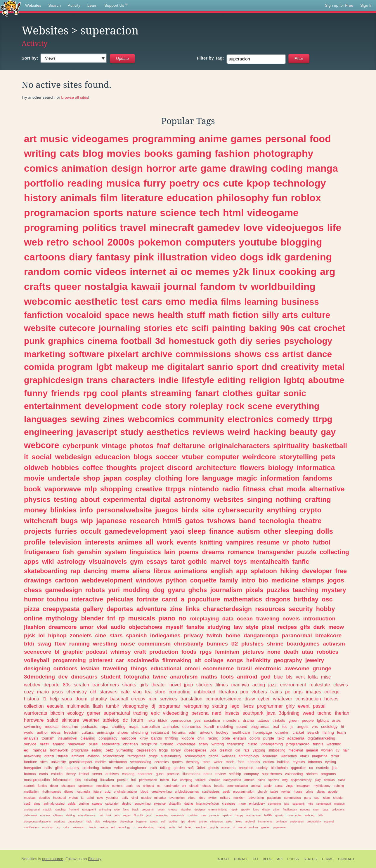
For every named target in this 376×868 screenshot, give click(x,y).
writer (119, 768)
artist (293, 354)
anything (282, 510)
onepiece (246, 768)
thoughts (122, 468)
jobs (117, 815)
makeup (132, 367)
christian (130, 744)
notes (208, 774)
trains (276, 692)
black (135, 809)
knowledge (186, 744)
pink (144, 257)
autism (249, 531)
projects (38, 531)
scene (260, 406)
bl (57, 652)
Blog (267, 859)
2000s (121, 242)
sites (44, 762)
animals (79, 198)
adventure (151, 609)
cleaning (88, 738)
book (32, 489)
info (86, 510)
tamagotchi (89, 809)
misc (326, 677)
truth (153, 768)
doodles (44, 798)
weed (308, 713)
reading (85, 183)
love (253, 227)
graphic (73, 652)
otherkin (282, 732)
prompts (214, 815)
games (246, 139)
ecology (76, 713)
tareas (154, 821)
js (292, 727)
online (33, 618)
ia (82, 798)
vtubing (84, 803)
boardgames (303, 644)
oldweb (36, 468)
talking (165, 768)
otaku (304, 756)
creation (226, 750)
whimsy (121, 652)
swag (44, 644)
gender (265, 827)
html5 (172, 521)
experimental (125, 499)
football (136, 341)
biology (281, 468)
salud (53, 720)
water (218, 762)
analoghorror (136, 768)
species (274, 780)
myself (174, 627)
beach (162, 809)
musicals (141, 618)
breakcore (328, 635)
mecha (104, 827)
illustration (182, 257)
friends (65, 393)
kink (109, 815)
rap (75, 571)
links (193, 609)
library (176, 750)
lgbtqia (323, 720)
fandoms (317, 478)
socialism (212, 720)
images (313, 692)
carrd (170, 599)
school (88, 242)
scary (203, 744)
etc (182, 328)
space (117, 315)
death (291, 652)
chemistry (76, 692)
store (160, 692)
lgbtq (294, 380)
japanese (111, 521)
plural (94, 744)
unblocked (205, 692)
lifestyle (198, 380)
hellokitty (258, 660)
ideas (56, 732)
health (170, 315)
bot (133, 780)
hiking (290, 571)
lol (41, 635)
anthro (203, 821)
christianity (189, 644)
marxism (239, 798)
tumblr (113, 706)
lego (235, 706)
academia (296, 738)
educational (166, 668)
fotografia (137, 677)
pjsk (30, 635)
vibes (192, 798)
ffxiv (60, 644)
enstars (240, 738)
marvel (221, 562)
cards (44, 774)
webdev (32, 685)
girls (144, 685)
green (294, 720)
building (283, 762)
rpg (90, 393)
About (223, 859)
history (40, 198)
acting (259, 685)
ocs (211, 183)
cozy (29, 692)
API (280, 859)
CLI (255, 859)
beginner (142, 821)
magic (247, 478)
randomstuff (324, 804)
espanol (329, 821)
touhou (58, 599)
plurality (99, 699)
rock (235, 406)
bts (290, 677)
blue (279, 677)
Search (54, 5)
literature (142, 198)
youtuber (112, 798)
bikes (261, 780)
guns (160, 774)
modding (136, 590)
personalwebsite (124, 510)
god (266, 677)
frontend (74, 809)
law (238, 627)
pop (244, 692)
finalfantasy (290, 809)
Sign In (366, 5)
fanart (207, 393)
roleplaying (204, 619)
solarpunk (298, 804)
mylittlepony (322, 786)
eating (97, 750)
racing (213, 738)
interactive (87, 599)
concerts (229, 768)
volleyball (37, 660)
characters (133, 380)
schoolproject (195, 756)
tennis (318, 744)
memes (212, 272)
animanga (105, 732)
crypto (311, 510)
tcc (285, 727)
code (151, 406)
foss (241, 762)
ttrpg (323, 419)
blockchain (279, 768)
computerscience (223, 699)
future (98, 792)
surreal (63, 756)
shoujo (338, 798)
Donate (241, 859)
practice (173, 774)
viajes (321, 792)
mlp (90, 489)
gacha (213, 756)
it (26, 457)
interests (100, 542)
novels (291, 619)
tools (227, 677)
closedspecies (195, 750)
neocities (103, 786)
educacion (112, 457)
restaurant (160, 732)
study (132, 432)
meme (120, 571)
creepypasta (61, 609)
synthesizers (211, 792)
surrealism (151, 727)
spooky (245, 809)
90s (287, 328)
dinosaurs (84, 677)
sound (242, 727)
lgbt (104, 367)
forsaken (107, 780)
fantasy (113, 257)
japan (113, 478)
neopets (305, 809)
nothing (289, 499)
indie (168, 380)
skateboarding (46, 571)
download (200, 827)
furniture (31, 762)
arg (328, 272)
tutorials (254, 762)
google (333, 792)
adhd (90, 798)
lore (192, 478)
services (168, 699)
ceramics (162, 762)
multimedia (78, 706)
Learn (92, 5)
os (138, 786)
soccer (167, 457)
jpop (189, 685)
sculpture (149, 744)
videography (135, 706)
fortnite (148, 599)
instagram (303, 786)
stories (158, 328)
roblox (306, 198)
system (115, 552)
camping (186, 780)
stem (316, 809)
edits (172, 827)
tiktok (163, 720)
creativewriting (162, 792)
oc (187, 272)
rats (246, 750)
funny (36, 393)
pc (288, 692)
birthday (306, 599)
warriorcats (35, 713)
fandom (218, 286)
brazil (44, 744)
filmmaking (177, 660)
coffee (93, 468)
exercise (160, 803)
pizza (32, 609)
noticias (329, 780)
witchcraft (41, 521)
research (144, 521)
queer (67, 286)
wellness (229, 756)
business (300, 302)
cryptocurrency (301, 780)
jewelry (315, 660)
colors (255, 738)
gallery (93, 609)
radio (231, 489)
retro (58, 242)
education (190, 198)
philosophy (243, 198)
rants (207, 762)
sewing (85, 419)
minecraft (172, 227)
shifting (70, 815)
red (113, 827)
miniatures (216, 821)
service (30, 744)
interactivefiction (208, 803)
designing (37, 668)
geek (226, 792)
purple (269, 738)
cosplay (138, 478)
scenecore (38, 652)
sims (37, 803)
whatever (283, 699)
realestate (320, 685)
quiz (108, 792)
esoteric (322, 768)
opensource (181, 720)
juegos (167, 510)
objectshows (145, 627)
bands (156, 738)
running (79, 644)
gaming (194, 153)
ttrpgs (175, 489)
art (30, 139)
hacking (270, 432)
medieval (296, 750)
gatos (194, 521)
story (176, 406)
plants (134, 393)
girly (290, 706)
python (176, 580)
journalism (226, 590)
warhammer (254, 815)
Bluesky (95, 859)
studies (173, 821)
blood (144, 792)
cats (70, 153)
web (34, 242)
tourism (48, 738)
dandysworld (232, 780)
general (312, 750)
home (233, 635)
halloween (76, 744)
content (117, 786)
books (158, 153)
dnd (269, 367)
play (318, 780)
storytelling (298, 457)
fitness (254, 489)
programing (51, 227)
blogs (143, 457)
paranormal (297, 635)
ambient (78, 756)
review (220, 774)
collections (338, 809)
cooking (298, 272)
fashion (232, 153)
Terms (327, 859)
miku (151, 720)
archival (250, 821)
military (225, 798)
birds (190, 510)
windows (149, 580)
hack (89, 821)
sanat (279, 786)
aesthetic (96, 301)
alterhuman (118, 762)
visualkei (186, 809)
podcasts (89, 727)
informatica (316, 468)
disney (69, 792)
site (208, 510)
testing (65, 499)
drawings (38, 580)
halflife (268, 815)
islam (326, 798)
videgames (110, 821)
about (90, 499)
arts (290, 315)
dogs (252, 257)
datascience (75, 821)
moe (203, 815)
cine (101, 635)
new (100, 798)
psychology (308, 341)
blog (93, 153)
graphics (66, 341)
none (274, 652)
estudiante (111, 744)
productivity (314, 821)
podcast (96, 652)
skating (220, 706)
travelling (115, 668)
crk (184, 786)
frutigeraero (42, 552)
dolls (325, 531)
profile (35, 542)
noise (128, 644)
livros (248, 706)
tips (183, 821)
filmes (222, 685)
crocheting (91, 768)
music (54, 139)
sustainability (171, 756)
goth (227, 341)
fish (68, 552)
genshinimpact (81, 762)
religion (265, 380)
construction (308, 699)
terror (335, 756)
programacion (57, 213)
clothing (169, 478)
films (231, 302)
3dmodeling (39, 677)
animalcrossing (54, 803)
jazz (272, 685)
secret (242, 827)
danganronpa (261, 635)
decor (54, 786)
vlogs (290, 786)
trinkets (279, 720)
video (224, 257)
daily (125, 798)
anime (213, 139)
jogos (336, 580)
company (251, 774)
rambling (60, 809)
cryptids (299, 762)
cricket (298, 732)
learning (261, 302)
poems (189, 552)
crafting (318, 499)
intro (248, 580)
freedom (71, 732)
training (339, 786)
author (42, 732)
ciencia (92, 827)
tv (243, 286)
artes (336, 720)
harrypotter (33, 768)
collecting (334, 552)
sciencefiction (114, 756)
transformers (106, 685)
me (158, 367)
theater (159, 685)
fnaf (163, 446)
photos (142, 446)
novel (175, 685)
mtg (285, 780)
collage (214, 660)
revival (286, 792)
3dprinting (289, 713)
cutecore (77, 328)
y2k (241, 272)
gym (136, 562)
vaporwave (63, 489)
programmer (270, 706)
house (298, 792)
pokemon (160, 242)
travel (133, 227)
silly (270, 315)
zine (176, 609)
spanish (136, 635)
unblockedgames (187, 792)
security (301, 609)
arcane (225, 827)
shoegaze (68, 786)
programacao (298, 744)
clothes (238, 393)
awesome (297, 668)
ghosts (214, 768)
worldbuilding (283, 286)
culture (316, 315)
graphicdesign (54, 380)
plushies (253, 644)
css (272, 354)
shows (248, 354)
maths (209, 677)
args (298, 692)
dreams (213, 552)
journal (180, 286)
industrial (59, 798)
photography (283, 153)
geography (288, 660)
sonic (295, 393)
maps (134, 727)
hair (346, 750)
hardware (34, 720)
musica (123, 183)
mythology (62, 618)
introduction (319, 619)
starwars (109, 692)
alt (198, 660)
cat (304, 328)
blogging (301, 242)
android (247, 677)
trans (97, 380)
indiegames (165, 635)
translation (192, 699)
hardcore (128, 738)
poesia (122, 780)
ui (234, 827)
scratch (82, 685)
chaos (207, 786)
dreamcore (63, 627)
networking (33, 756)
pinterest (101, 660)
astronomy (192, 499)
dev (63, 677)
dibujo (266, 809)
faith (320, 815)
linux (264, 272)
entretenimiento (218, 809)
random (42, 272)
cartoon (66, 580)
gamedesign (64, 590)
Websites (33, 5)
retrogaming (196, 706)
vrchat (73, 798)
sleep (197, 531)
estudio (57, 774)
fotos (256, 809)
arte (188, 168)
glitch (59, 768)
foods (189, 652)
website (40, 328)
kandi (209, 727)
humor (34, 599)
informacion (62, 780)
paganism (274, 798)
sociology (329, 727)
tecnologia (277, 521)
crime (309, 792)
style (252, 627)
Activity (74, 5)
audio (118, 627)
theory (71, 774)
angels (303, 727)
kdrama (179, 732)
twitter (213, 798)
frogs (164, 750)
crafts (37, 286)
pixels (254, 590)
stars (116, 635)
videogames (100, 139)
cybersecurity (240, 510)
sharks (129, 685)
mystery (334, 590)
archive (157, 354)
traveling (268, 619)
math (219, 315)
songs (235, 660)
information (280, 478)
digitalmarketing (322, 738)
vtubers (259, 692)
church (262, 792)
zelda (72, 803)
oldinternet (30, 815)
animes (130, 542)
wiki (48, 562)
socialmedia (143, 660)
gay (328, 432)
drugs (153, 756)
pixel (268, 627)
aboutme (326, 380)
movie (34, 478)
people (308, 720)
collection (34, 706)
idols (202, 798)
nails (48, 768)
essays (157, 562)
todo (117, 809)
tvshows (221, 521)
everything (297, 406)
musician (48, 827)
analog (59, 744)
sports (108, 213)
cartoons (45, 257)
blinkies (63, 510)
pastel (319, 706)
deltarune (189, 446)
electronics (251, 419)
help (54, 699)
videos (111, 272)
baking (263, 328)
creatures (229, 803)
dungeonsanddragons (37, 821)
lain (170, 552)
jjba (335, 768)
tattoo (107, 768)
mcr (153, 699)
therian (342, 713)
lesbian (90, 668)
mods (230, 762)
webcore (41, 445)
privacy (193, 635)
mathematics (243, 599)
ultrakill (194, 786)
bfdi (29, 644)
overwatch (178, 815)
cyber (264, 699)
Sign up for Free (339, 5)
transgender (276, 552)
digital (160, 499)
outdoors (65, 668)
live (174, 780)
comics (41, 168)
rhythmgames (51, 792)
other (272, 531)
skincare (70, 720)
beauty (304, 432)
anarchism (184, 677)
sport (247, 367)
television (65, 542)
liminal (84, 774)
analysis (31, 738)
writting (218, 744)
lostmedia (83, 792)
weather (91, 720)
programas (260, 727)
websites (229, 499)
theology (193, 762)
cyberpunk (80, 446)
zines (114, 419)
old (93, 692)
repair (234, 809)
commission (293, 798)
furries (66, 531)
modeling (225, 727)
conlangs (281, 821)
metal (333, 367)
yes (198, 720)
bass (325, 809)
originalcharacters (239, 446)
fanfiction (44, 315)
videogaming (272, 744)
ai (173, 272)
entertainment (53, 406)
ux (311, 768)
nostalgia (106, 286)
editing (232, 380)
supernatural (117, 713)
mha (310, 804)
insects (232, 713)
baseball (119, 699)
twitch (214, 635)
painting (229, 328)
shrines (312, 774)
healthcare (241, 732)
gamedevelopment (136, 531)
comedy (293, 419)
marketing (45, 354)
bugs (69, 521)
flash (98, 706)
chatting (118, 727)
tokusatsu (78, 827)
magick (47, 809)
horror (161, 168)
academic (270, 756)
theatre (310, 521)
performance (148, 780)
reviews (208, 432)
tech (209, 213)
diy (246, 341)
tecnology (124, 827)
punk (34, 341)
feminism (227, 652)
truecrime (70, 727)
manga (322, 168)
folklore (201, 780)
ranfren (254, 827)
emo (175, 301)
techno (324, 713)
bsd (276, 727)
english (222, 571)
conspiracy (108, 738)
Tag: (210, 58)
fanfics (42, 786)
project (152, 468)
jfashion (34, 627)
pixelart (123, 354)
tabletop (111, 720)
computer (223, 457)
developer (317, 571)
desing (127, 803)
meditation (31, 792)
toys (240, 562)
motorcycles (294, 815)
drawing (248, 168)
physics (37, 499)
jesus (58, 692)
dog (159, 590)
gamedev (219, 227)
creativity (299, 367)
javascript (97, 432)
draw (250, 699)
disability (175, 803)
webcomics (151, 419)
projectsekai (279, 828)
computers (210, 242)
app (242, 571)
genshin (89, 552)
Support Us (116, 6)
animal (256, 786)
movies (124, 153)
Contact (346, 859)
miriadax (160, 798)
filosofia (138, 815)
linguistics (145, 552)
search (313, 732)
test (130, 301)
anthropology (249, 756)
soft (191, 768)
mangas (39, 750)
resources (270, 609)
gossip (279, 815)
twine (160, 677)
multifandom (31, 827)
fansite (195, 627)
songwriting (143, 803)
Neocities (30, 859)
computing (180, 692)
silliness (58, 815)
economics (192, 727)
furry (155, 183)
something (275, 804)
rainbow (45, 815)
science (178, 213)
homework (59, 750)
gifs (305, 627)
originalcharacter (126, 792)
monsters (232, 720)
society (262, 768)
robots (95, 590)
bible (226, 738)
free (341, 571)
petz (109, 750)
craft (140, 652)
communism (154, 644)
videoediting (176, 713)
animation (85, 168)
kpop (258, 183)
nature (142, 213)
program (75, 367)
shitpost (149, 786)
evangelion (177, 798)
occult (91, 531)
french (164, 780)
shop (91, 478)
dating (189, 803)
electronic (268, 668)
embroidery (257, 803)
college (332, 692)
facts (126, 809)
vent (300, 677)
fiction (246, 315)
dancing (96, 571)
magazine (320, 756)
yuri (114, 590)
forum (137, 720)
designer (200, 809)
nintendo (204, 489)
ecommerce (218, 668)
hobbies (65, 468)
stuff (196, 315)
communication (237, 786)
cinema (102, 341)
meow (336, 627)
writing (40, 153)
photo (301, 542)
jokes (239, 821)
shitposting (277, 750)
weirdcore (259, 457)
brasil (245, 668)
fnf (111, 618)
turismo (167, 744)
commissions (203, 354)
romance (241, 552)
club (97, 821)
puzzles (278, 590)
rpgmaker (298, 768)
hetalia (219, 786)
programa (80, 750)
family (229, 580)
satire (274, 792)
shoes (123, 732)
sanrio (220, 367)
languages (45, 419)
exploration (297, 821)
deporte (52, 685)
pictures (253, 652)
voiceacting (294, 774)
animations (191, 571)
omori (192, 668)
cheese (173, 809)
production (164, 652)
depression (146, 750)
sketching (140, 732)
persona (200, 713)
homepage (263, 732)
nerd (216, 713)
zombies (192, 815)
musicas (30, 798)
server (97, 774)
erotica (268, 762)
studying (219, 627)
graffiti (49, 756)
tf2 (234, 644)
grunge (322, 668)
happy (239, 815)
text (281, 738)
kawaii (146, 286)
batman (30, 774)
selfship (235, 774)
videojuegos (295, 227)
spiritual (227, 815)
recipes (287, 627)
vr (286, 542)
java (271, 713)
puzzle (307, 552)
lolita (313, 677)
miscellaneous (87, 815)
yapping (259, 750)
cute (233, 183)
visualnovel (68, 738)
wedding (334, 744)
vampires (240, 542)
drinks (192, 821)
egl (27, 750)
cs (159, 786)
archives (112, 774)
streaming (171, 393)
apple (268, 786)
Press (293, 859)
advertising (256, 798)
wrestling (105, 644)
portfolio (44, 183)
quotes (177, 762)
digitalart (185, 367)
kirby (144, 738)
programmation (244, 792)
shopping (116, 489)
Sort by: (30, 58)
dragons (278, 599)
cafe (125, 692)
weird (239, 432)
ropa (104, 727)
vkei (102, 627)
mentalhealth (270, 562)
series (268, 341)
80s (67, 685)
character (145, 774)
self (163, 821)
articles (249, 780)
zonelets (81, 635)
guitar (268, 393)
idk (274, 257)
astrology (71, 562)
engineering (48, 432)
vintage (114, 446)
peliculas (120, 599)
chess (33, 590)
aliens (142, 571)
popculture (204, 599)
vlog (137, 692)
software (86, 354)
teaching (306, 590)
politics (99, 227)
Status (310, 859)
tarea (229, 821)
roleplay (206, 406)
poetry (184, 183)
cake (66, 827)
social (42, 457)
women (327, 750)
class (342, 780)
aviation (93, 756)
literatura (228, 692)
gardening (308, 257)
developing (162, 815)
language (218, 478)
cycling (331, 762)
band (247, 521)
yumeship (125, 750)
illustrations (192, 774)
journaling (119, 328)
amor (87, 627)
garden (179, 768)
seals (130, 786)
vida (213, 750)
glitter (276, 809)
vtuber (193, 457)
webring (310, 815)
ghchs (198, 590)
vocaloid (84, 315)
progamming (69, 660)
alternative (327, 489)
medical (52, 727)
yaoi (177, 531)
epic (155, 713)
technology (300, 183)
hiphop (57, 635)
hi (343, 727)
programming (164, 139)
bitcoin (57, 713)
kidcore (188, 738)
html (233, 213)
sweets (97, 803)
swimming (33, 727)
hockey (222, 732)
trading (141, 713)
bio (263, 580)
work (165, 542)
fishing (328, 732)
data (228, 619)
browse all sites (75, 97)
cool (109, 393)
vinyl (135, 798)
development (111, 406)
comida (39, 367)
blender (92, 618)
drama (248, 720)
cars (152, 301)
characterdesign (227, 609)
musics (146, 798)
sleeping (299, 531)
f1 (45, 699)
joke (287, 804)
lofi (180, 827)
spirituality (291, 446)
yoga (67, 699)
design (127, 168)
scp (317, 798)
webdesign (73, 457)
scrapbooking (141, 762)
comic (78, 272)
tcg (58, 827)
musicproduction (37, 780)
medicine (285, 580)
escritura (59, 821)
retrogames (136, 756)
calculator (112, 803)
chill (201, 738)
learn (342, 732)
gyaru (176, 590)
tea (148, 692)
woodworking (146, 827)
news (143, 315)
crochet (329, 328)
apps (31, 562)
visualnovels (108, 562)
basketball (330, 446)
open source (53, 859)
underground (32, 809)
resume (268, 542)
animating (105, 809)
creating (91, 780)
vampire (214, 780)
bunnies (217, 644)
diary (81, 257)
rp (122, 618)
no (182, 618)
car (120, 660)
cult (101, 815)
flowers (252, 468)
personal (286, 139)
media (203, 301)
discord (180, 468)
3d (160, 341)
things (139, 668)
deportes (120, 609)
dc (125, 720)
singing (260, 499)
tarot (178, 562)
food (320, 139)
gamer (94, 713)
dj (154, 706)
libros (162, 571)
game (213, 168)
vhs (315, 727)
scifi (200, 328)
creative (149, 489)
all (150, 542)
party (308, 798)
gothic (198, 562)
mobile (101, 762)
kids (78, 780)
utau (308, 652)
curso (253, 744)
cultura (88, 732)
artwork (206, 732)
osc (327, 599)
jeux (149, 815)
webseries (289, 756)
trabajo (162, 827)
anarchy (73, 768)
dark (319, 627)
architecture (216, 468)
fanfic (301, 562)
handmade (171, 786)
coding (287, 168)
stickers (204, 685)
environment (293, 685)
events (187, 542)
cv (338, 750)
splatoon (264, 571)
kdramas (315, 762)
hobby (326, 609)
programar (170, 706)
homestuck (192, 341)
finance (222, 531)
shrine (275, 644)
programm (148, 809)
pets (328, 457)
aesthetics (168, 432)
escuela (55, 706)
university (58, 762)
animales (171, 727)
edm (193, 732)
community (201, 419)
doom (82, 699)
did (238, 750)
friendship (236, 744)
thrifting (172, 738)
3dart (201, 768)
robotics (328, 652)
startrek (29, 786)
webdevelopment (107, 580)
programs (328, 774)
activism (334, 644)
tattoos (263, 720)
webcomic (48, 301)
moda (296, 489)
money (35, 510)
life (334, 227)
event (304, 706)
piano (167, 618)
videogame (273, 213)
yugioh (214, 827)
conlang (128, 774)
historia (32, 699)
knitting (211, 542)
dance (319, 354)
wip (87, 521)
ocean (245, 619)
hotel (188, 827)
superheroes (272, 774)
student (111, 677)
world (29, 732)
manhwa (240, 685)
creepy (138, 699)
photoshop (127, 821)
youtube (258, 242)
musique (339, 804)
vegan (127, 815)
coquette (203, 580)
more (242, 803)
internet (148, 272)
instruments (265, 821)
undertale (64, 478)
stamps (313, 580)
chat (276, 489)
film (109, 198)
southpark (253, 713)
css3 (27, 803)
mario (43, 692)
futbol (322, 542)
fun (280, 198)
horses (331, 699)
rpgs (206, 652)
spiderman (86, 786)
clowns (341, 685)
